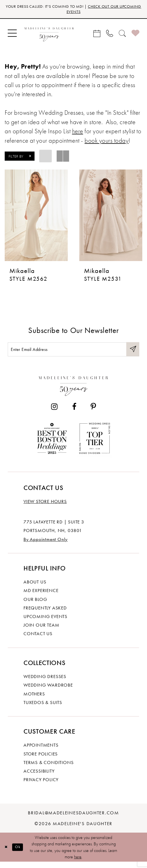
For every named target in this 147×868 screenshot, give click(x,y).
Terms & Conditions (48, 768)
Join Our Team (41, 631)
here (78, 863)
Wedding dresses (45, 683)
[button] (12, 35)
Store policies (41, 760)
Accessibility (39, 777)
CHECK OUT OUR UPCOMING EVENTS (92, 10)
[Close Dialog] (7, 853)
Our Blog (35, 605)
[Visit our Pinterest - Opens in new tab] (93, 413)
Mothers (34, 700)
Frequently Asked (45, 614)
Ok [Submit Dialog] (20, 853)
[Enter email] (73, 354)
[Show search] (122, 35)
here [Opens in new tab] (78, 133)
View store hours (45, 508)
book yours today (107, 143)
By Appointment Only (46, 545)
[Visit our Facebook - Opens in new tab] (74, 413)
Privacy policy (41, 786)
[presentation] (36, 217)
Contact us (38, 640)
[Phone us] (110, 35)
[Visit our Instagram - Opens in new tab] (54, 413)
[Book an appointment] (97, 35)
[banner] (49, 35)
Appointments (41, 751)
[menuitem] (12, 35)
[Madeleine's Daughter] (73, 391)
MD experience (41, 597)
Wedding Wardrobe (48, 691)
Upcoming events (45, 622)
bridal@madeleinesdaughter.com (73, 819)
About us (35, 588)
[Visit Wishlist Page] (135, 35)
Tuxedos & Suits (43, 708)
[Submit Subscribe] (132, 354)
